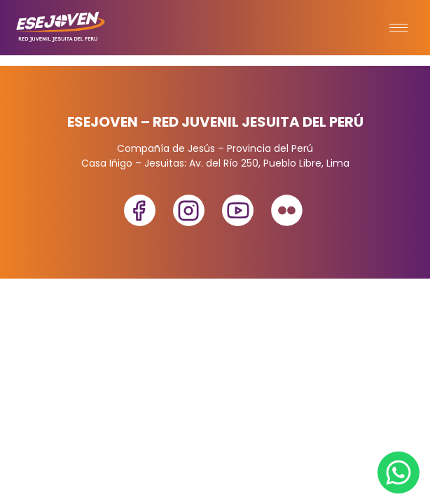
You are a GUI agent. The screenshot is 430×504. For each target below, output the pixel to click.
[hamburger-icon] (398, 28)
